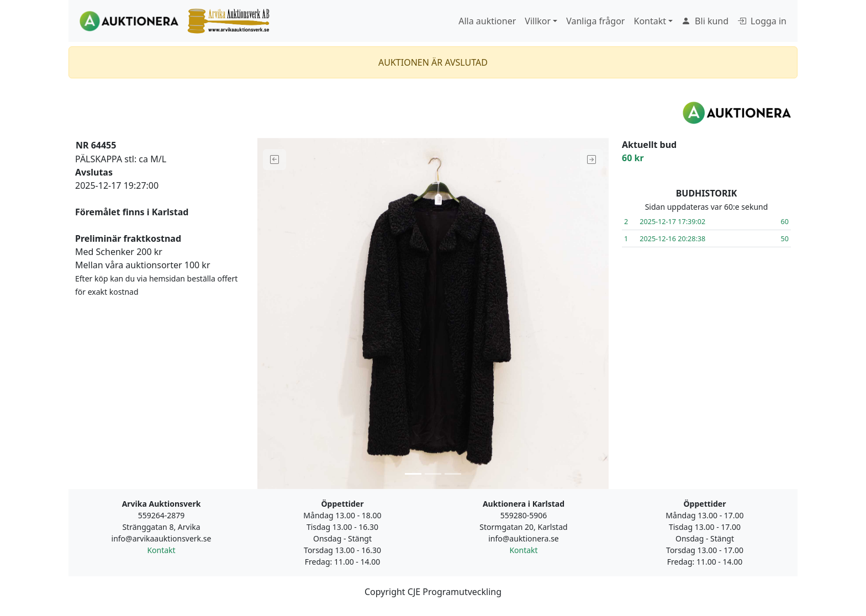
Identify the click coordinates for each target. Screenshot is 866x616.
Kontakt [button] (650, 21)
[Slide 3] (453, 474)
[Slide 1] (413, 474)
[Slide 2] (433, 474)
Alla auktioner (487, 21)
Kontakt (161, 550)
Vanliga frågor (595, 21)
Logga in (762, 21)
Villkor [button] (538, 21)
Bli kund (705, 21)
